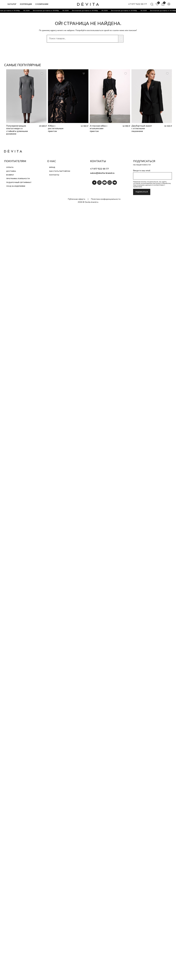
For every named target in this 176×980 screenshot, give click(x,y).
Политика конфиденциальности (106, 199)
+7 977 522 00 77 (137, 4)
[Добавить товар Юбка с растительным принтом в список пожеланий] (84, 74)
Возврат (10, 175)
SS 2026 (27, 11)
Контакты (54, 175)
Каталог (12, 4)
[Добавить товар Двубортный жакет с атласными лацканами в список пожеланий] (167, 74)
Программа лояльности (18, 179)
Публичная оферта (77, 199)
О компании (42, 4)
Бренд (52, 167)
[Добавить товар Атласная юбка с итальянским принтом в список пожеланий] (126, 74)
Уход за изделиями (16, 186)
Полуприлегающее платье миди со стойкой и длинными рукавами (17, 130)
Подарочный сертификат (19, 182)
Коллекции (26, 4)
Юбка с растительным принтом (56, 128)
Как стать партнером (60, 171)
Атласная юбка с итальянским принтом (99, 128)
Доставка (11, 171)
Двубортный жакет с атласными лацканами (142, 128)
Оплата (10, 167)
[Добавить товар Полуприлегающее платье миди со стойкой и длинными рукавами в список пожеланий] (42, 74)
